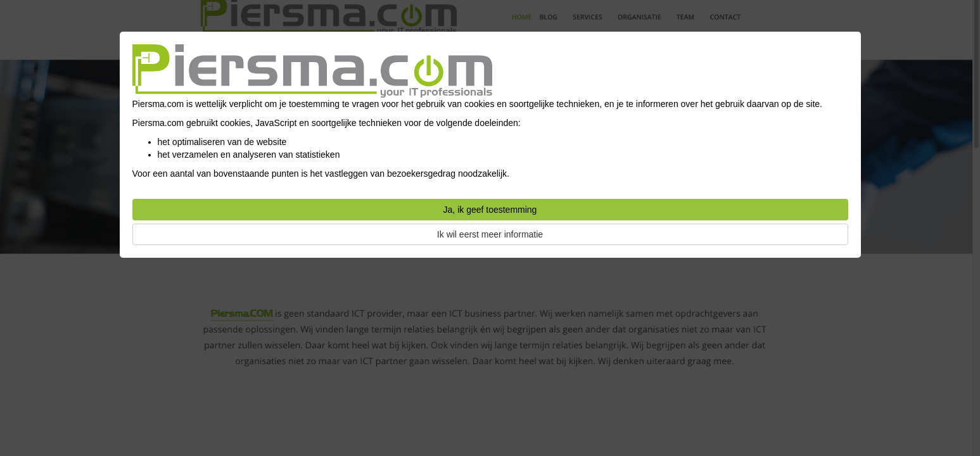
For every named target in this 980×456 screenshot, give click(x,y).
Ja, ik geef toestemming (490, 210)
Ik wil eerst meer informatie (490, 234)
